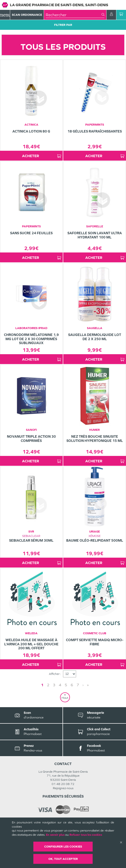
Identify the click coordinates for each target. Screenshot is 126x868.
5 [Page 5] (66, 685)
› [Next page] (83, 685)
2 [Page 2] (48, 685)
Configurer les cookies (63, 847)
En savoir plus (55, 835)
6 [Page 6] (72, 685)
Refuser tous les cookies (86, 835)
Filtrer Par (63, 25)
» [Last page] (88, 685)
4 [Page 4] (60, 685)
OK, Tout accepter (63, 859)
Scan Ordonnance (27, 15)
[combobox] (74, 15)
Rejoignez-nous (63, 788)
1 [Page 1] (42, 685)
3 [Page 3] (54, 685)
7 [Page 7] (78, 685)
